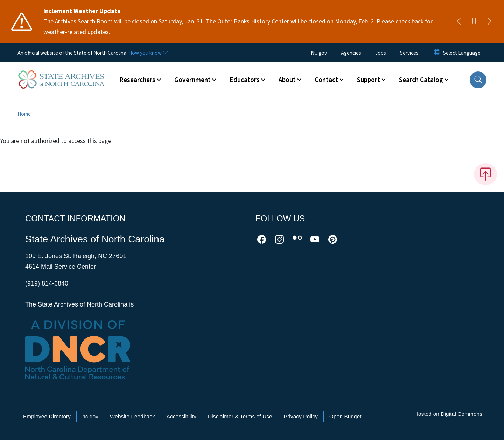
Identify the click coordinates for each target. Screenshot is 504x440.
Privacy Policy (301, 416)
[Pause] (474, 22)
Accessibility (181, 416)
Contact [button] (326, 80)
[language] (462, 53)
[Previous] (458, 22)
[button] (478, 80)
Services (409, 53)
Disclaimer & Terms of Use (240, 416)
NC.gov (319, 53)
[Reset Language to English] (437, 53)
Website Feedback (132, 416)
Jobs (381, 53)
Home (24, 114)
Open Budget (345, 416)
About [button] (287, 80)
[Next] (489, 22)
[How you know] (148, 53)
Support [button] (369, 80)
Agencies (351, 53)
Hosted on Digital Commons (448, 414)
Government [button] (192, 80)
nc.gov (90, 416)
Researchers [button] (137, 80)
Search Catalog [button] (421, 80)
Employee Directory (47, 416)
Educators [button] (245, 80)
